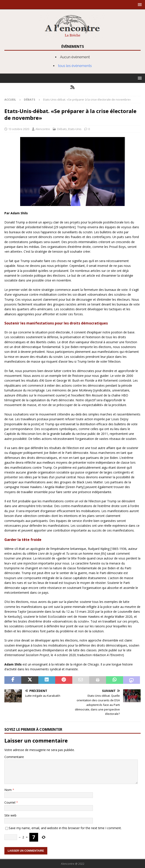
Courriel (10, 802)
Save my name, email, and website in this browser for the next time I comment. (65, 828)
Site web (10, 815)
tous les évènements (75, 66)
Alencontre (43, 129)
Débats (62, 129)
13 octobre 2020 (19, 129)
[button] (139, 4)
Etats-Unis (75, 129)
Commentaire (14, 757)
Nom (8, 790)
